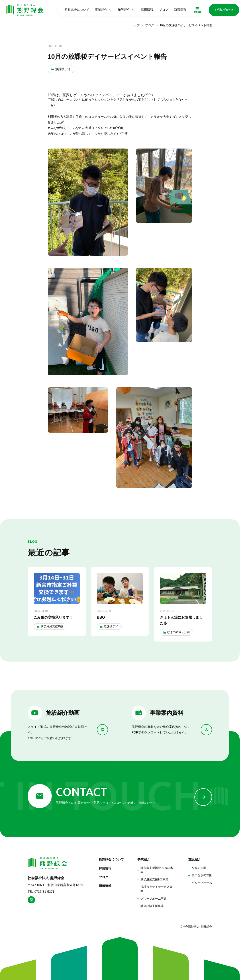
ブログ (164, 10)
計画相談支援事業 (152, 906)
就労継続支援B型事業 (154, 880)
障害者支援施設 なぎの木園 (157, 870)
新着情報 (180, 10)
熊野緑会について (77, 10)
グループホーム (202, 883)
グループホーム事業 (154, 899)
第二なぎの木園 (202, 875)
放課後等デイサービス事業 (156, 889)
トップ (135, 25)
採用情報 (147, 10)
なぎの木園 (199, 868)
